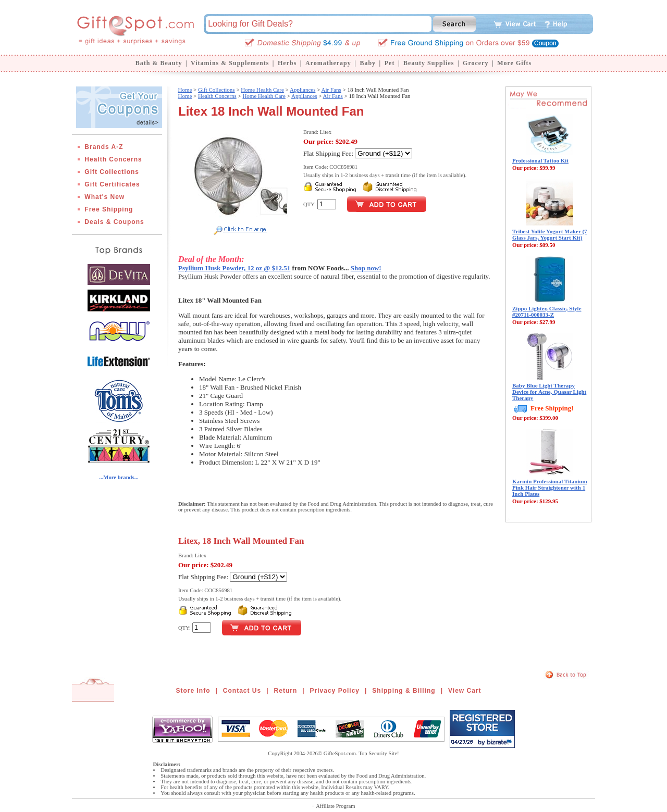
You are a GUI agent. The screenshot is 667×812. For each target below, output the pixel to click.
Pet (390, 63)
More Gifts (514, 63)
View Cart (465, 691)
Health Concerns (113, 159)
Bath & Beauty (159, 63)
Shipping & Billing (404, 691)
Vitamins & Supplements (230, 63)
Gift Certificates (112, 184)
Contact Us (242, 691)
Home (185, 90)
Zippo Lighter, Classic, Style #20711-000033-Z (547, 311)
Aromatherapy (328, 63)
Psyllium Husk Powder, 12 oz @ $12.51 (234, 268)
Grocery (475, 63)
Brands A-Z (104, 147)
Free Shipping (109, 209)
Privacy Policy (335, 691)
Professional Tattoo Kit (540, 160)
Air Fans (331, 90)
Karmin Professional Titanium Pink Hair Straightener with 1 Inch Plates (550, 488)
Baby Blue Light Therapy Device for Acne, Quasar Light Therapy (549, 392)
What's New (104, 197)
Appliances (302, 90)
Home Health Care (262, 90)
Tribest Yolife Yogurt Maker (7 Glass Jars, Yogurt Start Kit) (550, 234)
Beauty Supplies (429, 63)
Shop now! (366, 268)
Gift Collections (112, 172)
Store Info (193, 691)
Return (286, 691)
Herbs (287, 63)
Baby (368, 63)
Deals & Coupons (114, 222)
